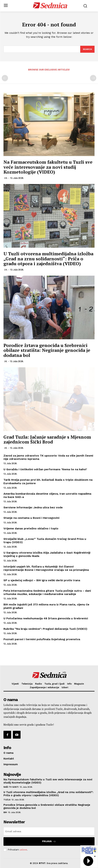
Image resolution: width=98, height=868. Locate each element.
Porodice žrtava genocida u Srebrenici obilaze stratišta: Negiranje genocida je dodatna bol (47, 350)
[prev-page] (5, 78)
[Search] (87, 49)
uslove (23, 850)
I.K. (6, 361)
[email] (49, 831)
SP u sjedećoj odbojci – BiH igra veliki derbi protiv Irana (42, 580)
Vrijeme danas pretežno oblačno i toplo (31, 528)
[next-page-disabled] (93, 78)
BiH (5, 812)
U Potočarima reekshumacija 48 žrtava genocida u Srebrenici (46, 618)
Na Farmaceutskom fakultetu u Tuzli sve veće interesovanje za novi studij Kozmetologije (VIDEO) (48, 167)
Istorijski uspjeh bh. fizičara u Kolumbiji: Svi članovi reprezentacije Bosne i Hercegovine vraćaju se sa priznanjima (46, 568)
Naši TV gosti (11, 787)
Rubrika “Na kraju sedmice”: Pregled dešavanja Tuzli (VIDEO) (45, 629)
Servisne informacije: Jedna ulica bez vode (33, 507)
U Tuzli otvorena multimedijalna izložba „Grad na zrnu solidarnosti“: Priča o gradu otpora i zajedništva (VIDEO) (48, 259)
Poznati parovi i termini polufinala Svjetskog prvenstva (42, 639)
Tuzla (7, 800)
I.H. (6, 178)
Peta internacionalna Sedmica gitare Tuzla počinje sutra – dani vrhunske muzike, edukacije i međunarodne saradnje (47, 592)
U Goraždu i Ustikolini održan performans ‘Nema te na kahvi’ (45, 469)
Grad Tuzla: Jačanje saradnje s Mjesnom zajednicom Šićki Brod (47, 439)
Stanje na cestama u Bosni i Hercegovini (31, 518)
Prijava (49, 841)
